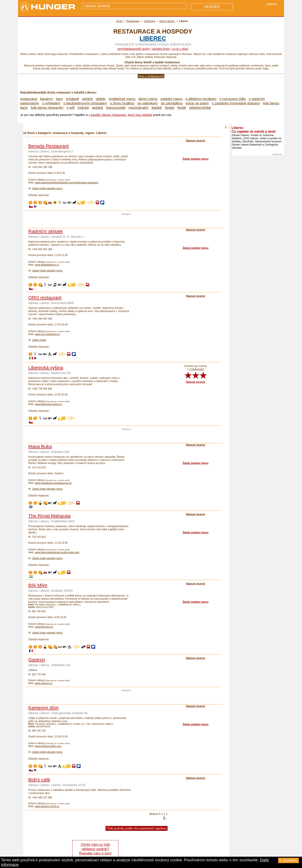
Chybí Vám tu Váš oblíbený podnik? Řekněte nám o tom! (95, 849)
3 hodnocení (197, 369)
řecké (182, 108)
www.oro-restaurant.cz (47, 334)
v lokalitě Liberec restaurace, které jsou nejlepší (120, 115)
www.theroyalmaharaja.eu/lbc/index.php (57, 552)
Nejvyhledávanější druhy (134, 49)
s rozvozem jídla (233, 99)
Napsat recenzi (195, 382)
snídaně (72, 99)
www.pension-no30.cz (47, 806)
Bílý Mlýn (38, 585)
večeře (87, 99)
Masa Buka (40, 446)
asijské (98, 108)
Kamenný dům (43, 708)
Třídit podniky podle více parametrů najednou (137, 828)
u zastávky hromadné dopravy (236, 103)
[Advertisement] (126, 222)
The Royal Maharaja (49, 516)
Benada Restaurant (49, 146)
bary (60, 99)
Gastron (37, 660)
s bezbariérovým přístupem (85, 103)
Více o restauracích (151, 76)
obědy (101, 99)
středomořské (200, 108)
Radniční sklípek (45, 231)
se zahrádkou (172, 103)
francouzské (116, 108)
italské (157, 108)
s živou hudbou (122, 103)
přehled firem (161, 49)
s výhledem (51, 103)
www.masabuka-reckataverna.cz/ (53, 483)
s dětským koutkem (201, 99)
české (169, 108)
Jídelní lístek (39, 188)
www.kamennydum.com (48, 746)
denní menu (148, 99)
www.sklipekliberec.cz (47, 265)
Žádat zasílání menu (195, 159)
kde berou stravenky (47, 108)
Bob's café (39, 780)
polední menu (172, 99)
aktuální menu (55, 188)
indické (83, 108)
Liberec (153, 38)
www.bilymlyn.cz (44, 627)
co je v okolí (180, 49)
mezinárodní (138, 108)
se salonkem (148, 103)
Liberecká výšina (46, 368)
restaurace (29, 99)
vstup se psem (197, 103)
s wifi (71, 108)
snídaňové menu (122, 99)
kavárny (47, 99)
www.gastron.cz (44, 683)
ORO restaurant (45, 298)
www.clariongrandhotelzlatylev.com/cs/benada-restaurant (67, 183)
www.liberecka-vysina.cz (48, 404)
